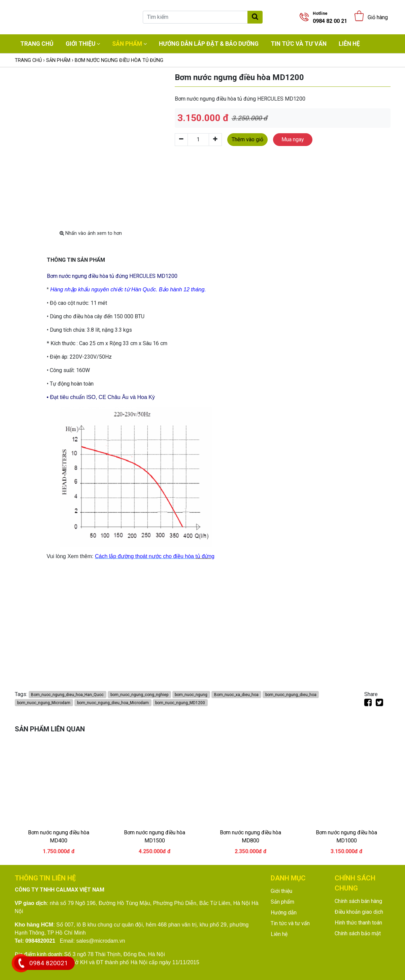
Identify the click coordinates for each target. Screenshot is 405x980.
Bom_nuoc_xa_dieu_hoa (236, 695)
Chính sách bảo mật (358, 933)
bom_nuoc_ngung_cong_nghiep (139, 695)
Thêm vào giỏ (247, 139)
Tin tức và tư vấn (299, 44)
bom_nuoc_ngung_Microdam (44, 703)
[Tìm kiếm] (195, 17)
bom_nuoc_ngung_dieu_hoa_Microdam (113, 703)
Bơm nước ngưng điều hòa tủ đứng (119, 60)
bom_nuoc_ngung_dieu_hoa (291, 695)
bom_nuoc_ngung (191, 695)
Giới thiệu (80, 44)
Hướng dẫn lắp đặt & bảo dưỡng (209, 44)
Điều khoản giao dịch (359, 912)
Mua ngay (293, 139)
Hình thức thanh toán (358, 923)
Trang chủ (37, 44)
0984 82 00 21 (330, 17)
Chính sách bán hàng (358, 901)
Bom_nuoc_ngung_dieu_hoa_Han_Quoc (67, 695)
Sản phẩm (127, 44)
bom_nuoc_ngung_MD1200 (180, 703)
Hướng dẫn (284, 913)
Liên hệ (349, 44)
